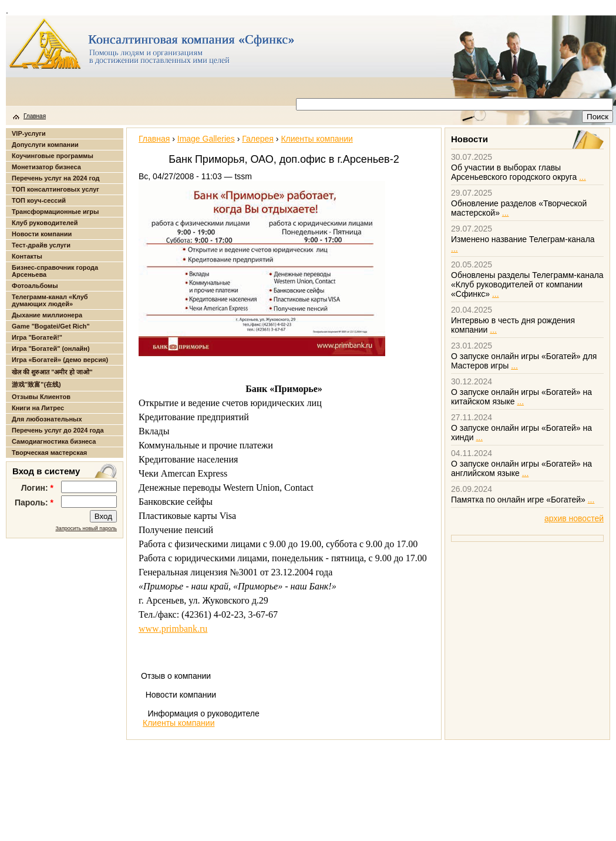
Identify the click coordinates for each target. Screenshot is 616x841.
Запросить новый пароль (86, 528)
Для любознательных (47, 419)
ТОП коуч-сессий (39, 200)
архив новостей (574, 518)
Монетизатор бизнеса (46, 167)
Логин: (37, 488)
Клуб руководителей (45, 223)
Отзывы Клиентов (41, 397)
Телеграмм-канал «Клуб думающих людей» (50, 300)
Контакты (27, 256)
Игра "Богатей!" (37, 337)
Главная (35, 116)
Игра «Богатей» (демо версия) (60, 360)
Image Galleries (206, 139)
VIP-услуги (29, 133)
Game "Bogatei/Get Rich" (51, 326)
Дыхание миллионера (47, 315)
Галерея (258, 139)
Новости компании (42, 234)
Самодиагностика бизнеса (54, 441)
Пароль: (34, 502)
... (583, 177)
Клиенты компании (317, 139)
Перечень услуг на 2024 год (55, 178)
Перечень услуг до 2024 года (58, 430)
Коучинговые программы (53, 156)
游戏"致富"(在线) (36, 384)
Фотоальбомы (35, 286)
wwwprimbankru (173, 629)
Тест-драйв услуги (41, 245)
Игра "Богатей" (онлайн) (51, 349)
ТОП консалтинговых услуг (55, 189)
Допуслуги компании (45, 145)
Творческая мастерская (49, 453)
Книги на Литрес (38, 408)
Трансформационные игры (55, 212)
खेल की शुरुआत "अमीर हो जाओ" (52, 372)
